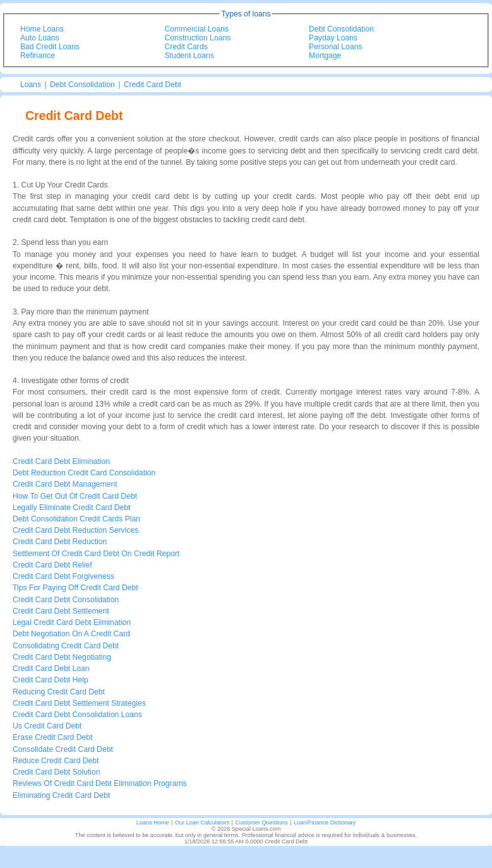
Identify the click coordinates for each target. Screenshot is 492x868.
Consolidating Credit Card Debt (66, 646)
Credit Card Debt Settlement (61, 611)
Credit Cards (186, 47)
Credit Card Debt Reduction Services (75, 530)
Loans (31, 85)
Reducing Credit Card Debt (59, 692)
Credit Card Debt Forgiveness (63, 576)
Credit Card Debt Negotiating (62, 657)
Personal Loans (335, 47)
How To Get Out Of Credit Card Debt (75, 496)
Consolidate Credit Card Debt (63, 749)
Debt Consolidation (341, 29)
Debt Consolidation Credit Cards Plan (76, 519)
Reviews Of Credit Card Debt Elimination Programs (100, 783)
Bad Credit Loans (50, 47)
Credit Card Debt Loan (51, 669)
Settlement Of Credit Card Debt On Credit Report (96, 554)
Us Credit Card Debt (47, 726)
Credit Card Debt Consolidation (66, 600)
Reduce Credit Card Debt (56, 761)
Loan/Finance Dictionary (325, 823)
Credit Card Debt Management (65, 484)
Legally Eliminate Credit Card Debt (71, 508)
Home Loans (42, 29)
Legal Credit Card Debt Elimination (72, 622)
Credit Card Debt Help (51, 680)
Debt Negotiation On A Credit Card (71, 634)
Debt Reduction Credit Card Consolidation (84, 473)
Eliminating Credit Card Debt (61, 795)
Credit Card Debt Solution (57, 772)
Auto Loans (40, 38)
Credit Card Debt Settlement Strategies (79, 703)
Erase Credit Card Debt (52, 737)
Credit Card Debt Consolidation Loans (77, 715)
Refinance (38, 56)
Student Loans (189, 56)
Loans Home (153, 823)
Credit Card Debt (153, 85)
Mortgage (325, 56)
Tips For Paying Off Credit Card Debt (75, 588)
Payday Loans (333, 38)
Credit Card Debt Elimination (61, 461)
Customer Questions (261, 823)
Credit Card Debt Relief (52, 565)
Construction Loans (198, 38)
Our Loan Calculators (202, 823)
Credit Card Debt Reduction (60, 542)
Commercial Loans (197, 29)
